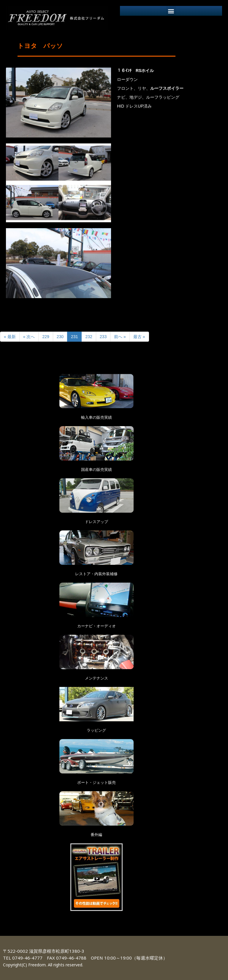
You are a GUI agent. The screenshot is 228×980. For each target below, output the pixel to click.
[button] (171, 11)
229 (46, 337)
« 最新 (10, 337)
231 (74, 337)
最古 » (139, 337)
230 (60, 337)
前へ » (120, 337)
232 (89, 337)
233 (103, 337)
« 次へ (29, 337)
